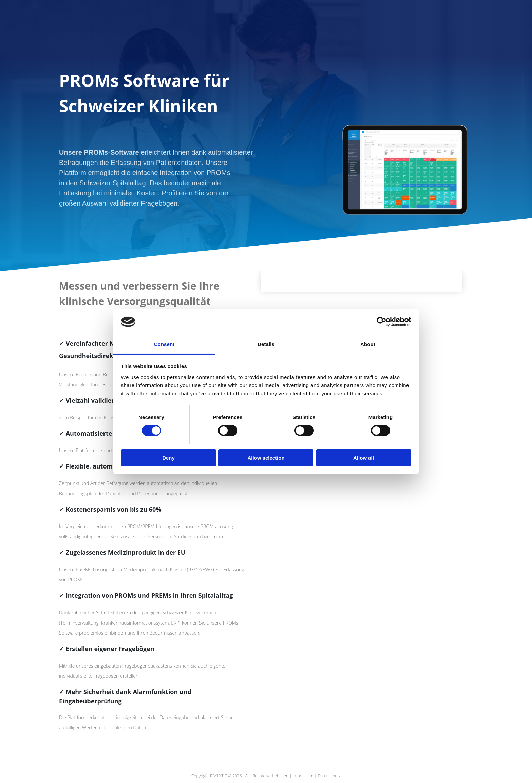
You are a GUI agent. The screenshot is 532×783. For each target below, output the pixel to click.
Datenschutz (329, 776)
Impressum (303, 776)
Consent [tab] (164, 344)
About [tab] (368, 344)
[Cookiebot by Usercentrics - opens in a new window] (382, 322)
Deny (168, 458)
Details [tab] (266, 344)
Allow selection (266, 458)
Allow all (364, 458)
